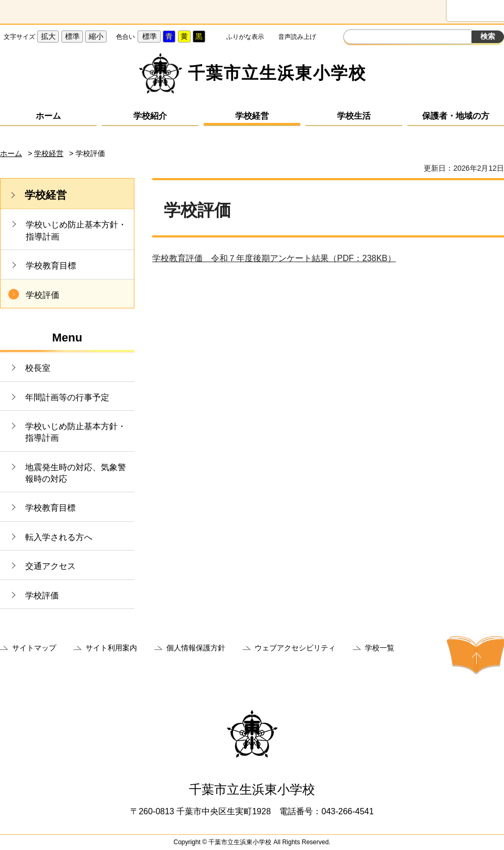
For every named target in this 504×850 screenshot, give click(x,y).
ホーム (48, 116)
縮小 (96, 36)
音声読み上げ (297, 37)
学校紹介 (150, 116)
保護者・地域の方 (456, 116)
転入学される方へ (59, 537)
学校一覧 (380, 648)
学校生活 (354, 116)
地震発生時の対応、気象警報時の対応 (76, 473)
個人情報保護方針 (196, 648)
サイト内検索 (353, 38)
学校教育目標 (51, 266)
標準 (72, 36)
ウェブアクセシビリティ (295, 648)
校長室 (38, 368)
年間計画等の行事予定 (67, 397)
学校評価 (43, 295)
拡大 (48, 36)
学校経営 (252, 116)
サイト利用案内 (111, 648)
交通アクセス (50, 566)
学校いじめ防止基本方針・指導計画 (76, 230)
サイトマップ (34, 648)
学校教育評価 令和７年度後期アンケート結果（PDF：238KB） (274, 258)
